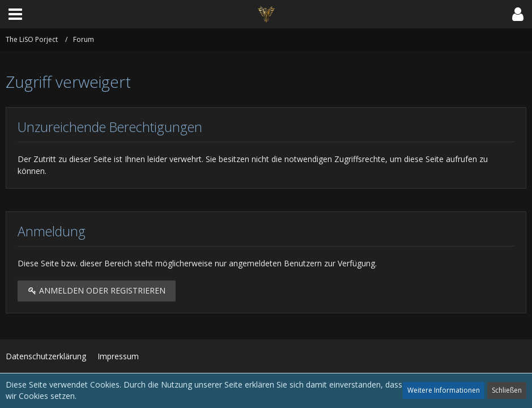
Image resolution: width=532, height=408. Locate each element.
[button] (15, 14)
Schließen (507, 390)
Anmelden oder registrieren (97, 290)
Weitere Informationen (444, 390)
